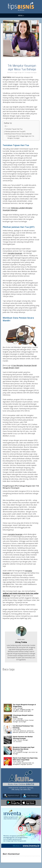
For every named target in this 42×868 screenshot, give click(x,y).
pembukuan (23, 731)
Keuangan (34, 72)
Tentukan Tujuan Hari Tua (14, 129)
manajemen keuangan (22, 752)
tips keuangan (22, 722)
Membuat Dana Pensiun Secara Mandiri (18, 134)
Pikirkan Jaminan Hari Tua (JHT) (15, 132)
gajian (18, 710)
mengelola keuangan (25, 710)
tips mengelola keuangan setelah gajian (23, 710)
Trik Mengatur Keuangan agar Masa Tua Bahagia (22, 67)
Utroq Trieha (21, 642)
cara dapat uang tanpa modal (24, 763)
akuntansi (19, 742)
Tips (22, 761)
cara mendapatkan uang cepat (23, 764)
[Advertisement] (21, 687)
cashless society (20, 720)
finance (26, 720)
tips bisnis (29, 764)
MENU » (21, 15)
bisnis (18, 731)
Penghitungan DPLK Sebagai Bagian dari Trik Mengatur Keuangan (21, 137)
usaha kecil (31, 732)
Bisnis (19, 729)
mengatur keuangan (15, 253)
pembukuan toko (23, 732)
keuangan (15, 722)
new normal (32, 752)
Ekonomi (20, 740)
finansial (31, 720)
